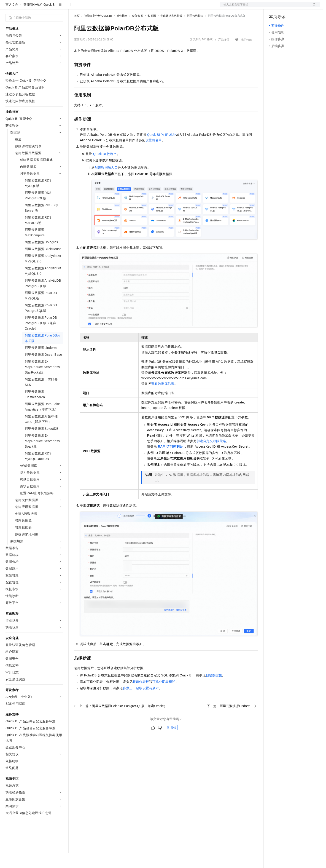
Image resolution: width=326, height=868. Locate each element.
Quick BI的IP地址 (162, 149)
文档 (264, 7)
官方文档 (12, 19)
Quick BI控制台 (105, 168)
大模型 (47, 7)
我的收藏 (246, 54)
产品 (59, 7)
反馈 (171, 742)
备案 (274, 7)
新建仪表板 (141, 696)
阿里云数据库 (195, 30)
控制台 (285, 7)
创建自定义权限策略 (211, 456)
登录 (313, 7)
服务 (135, 7)
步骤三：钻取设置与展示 (141, 703)
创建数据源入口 (106, 182)
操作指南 (122, 30)
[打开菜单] (7, 7)
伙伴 (124, 7)
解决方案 (74, 7)
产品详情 (224, 54)
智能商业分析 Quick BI (39, 19)
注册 (296, 7)
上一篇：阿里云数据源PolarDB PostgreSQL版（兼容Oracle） (121, 721)
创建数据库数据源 (171, 30)
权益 (88, 7)
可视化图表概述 (164, 696)
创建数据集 (214, 690)
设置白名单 (154, 155)
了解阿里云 (151, 7)
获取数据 (137, 30)
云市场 (111, 7)
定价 (99, 7)
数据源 (152, 30)
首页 (77, 30)
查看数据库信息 (163, 398)
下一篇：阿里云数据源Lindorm (231, 721)
